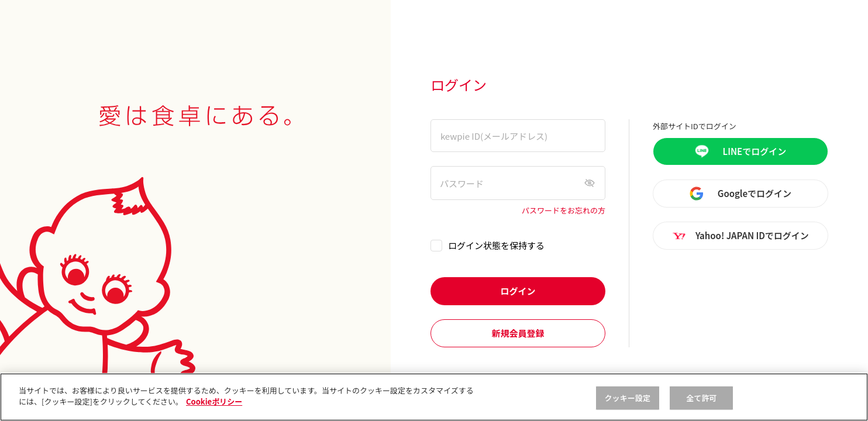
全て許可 (702, 398)
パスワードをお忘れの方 (564, 211)
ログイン (518, 291)
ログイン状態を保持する (496, 245)
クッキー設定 (627, 398)
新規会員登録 (518, 333)
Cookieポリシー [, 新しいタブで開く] (214, 401)
